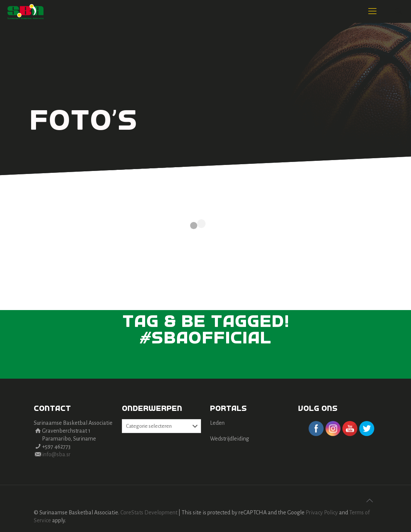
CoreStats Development (149, 513)
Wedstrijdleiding (229, 439)
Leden (217, 423)
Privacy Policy (322, 513)
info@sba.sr (56, 454)
